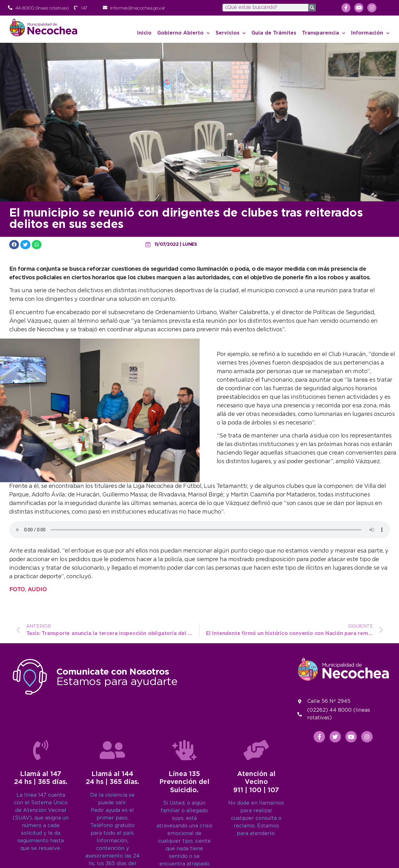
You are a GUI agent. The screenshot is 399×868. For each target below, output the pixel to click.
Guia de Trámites (274, 33)
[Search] (312, 8)
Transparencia (324, 33)
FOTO (17, 590)
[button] (14, 245)
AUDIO (37, 590)
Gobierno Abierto (183, 33)
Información (370, 33)
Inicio (144, 33)
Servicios (231, 33)
